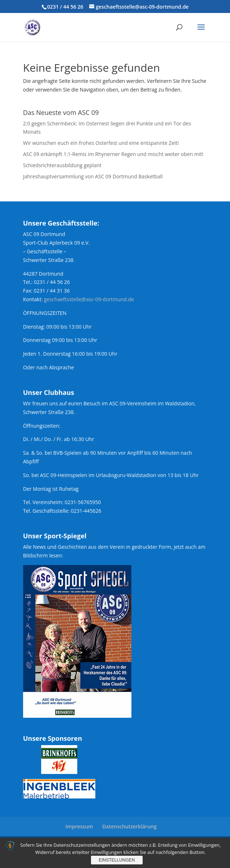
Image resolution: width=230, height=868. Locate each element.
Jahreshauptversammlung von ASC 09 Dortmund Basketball (93, 176)
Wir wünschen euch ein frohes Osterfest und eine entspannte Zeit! (101, 143)
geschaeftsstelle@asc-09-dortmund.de (89, 299)
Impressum (79, 826)
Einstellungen (117, 860)
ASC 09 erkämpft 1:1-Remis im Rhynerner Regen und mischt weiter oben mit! (113, 154)
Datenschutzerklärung (129, 826)
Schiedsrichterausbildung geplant (62, 165)
